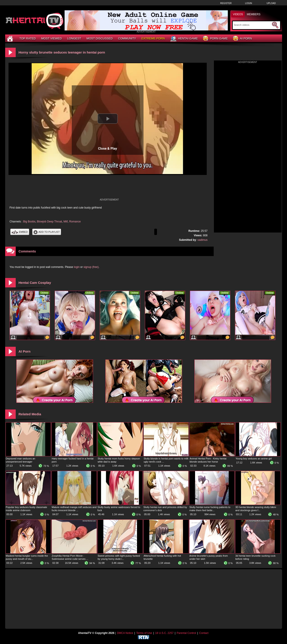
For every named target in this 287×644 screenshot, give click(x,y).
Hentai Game (184, 39)
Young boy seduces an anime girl (254, 459)
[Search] (252, 25)
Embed (20, 232)
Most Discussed (100, 38)
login (77, 267)
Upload (271, 3)
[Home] (11, 38)
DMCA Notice (125, 633)
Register (226, 3)
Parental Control (186, 633)
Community (127, 38)
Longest (74, 38)
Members (254, 14)
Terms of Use (144, 633)
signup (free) (91, 267)
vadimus (203, 240)
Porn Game (215, 39)
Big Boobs (29, 222)
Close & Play (108, 149)
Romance (75, 222)
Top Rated (28, 38)
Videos (238, 14)
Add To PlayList (47, 232)
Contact (204, 633)
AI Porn (242, 39)
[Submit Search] (275, 25)
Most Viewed (51, 38)
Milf (66, 222)
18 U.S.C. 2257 (164, 633)
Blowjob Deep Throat (50, 222)
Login (249, 3)
